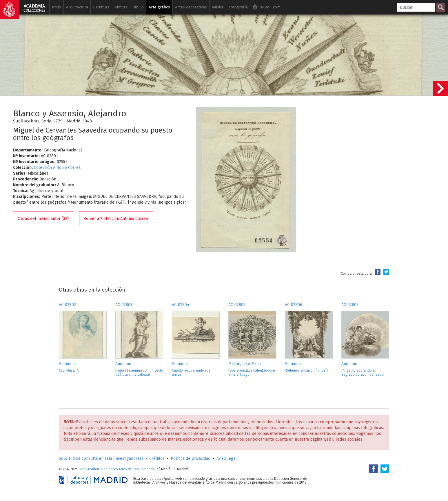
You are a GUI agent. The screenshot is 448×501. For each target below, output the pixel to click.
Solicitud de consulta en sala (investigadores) (101, 459)
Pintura (121, 7)
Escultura (101, 7)
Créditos (157, 459)
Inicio (57, 7)
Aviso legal (227, 459)
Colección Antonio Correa (57, 168)
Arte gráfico (159, 7)
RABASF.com (267, 7)
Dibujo (138, 7)
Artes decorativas (191, 7)
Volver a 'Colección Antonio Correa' (116, 219)
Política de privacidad (191, 459)
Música (218, 7)
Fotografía (238, 7)
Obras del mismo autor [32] (43, 219)
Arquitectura (77, 7)
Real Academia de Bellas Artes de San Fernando (117, 469)
